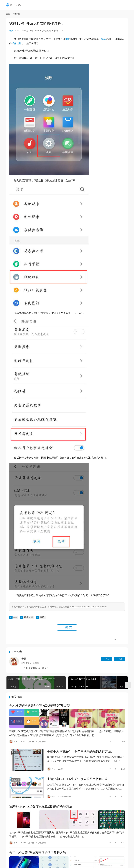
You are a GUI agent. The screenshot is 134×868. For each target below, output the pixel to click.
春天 (11, 31)
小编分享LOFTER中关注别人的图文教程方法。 (79, 779)
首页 (8, 14)
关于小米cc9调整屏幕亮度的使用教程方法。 (39, 853)
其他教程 (47, 31)
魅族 (104, 39)
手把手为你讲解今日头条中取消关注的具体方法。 (81, 751)
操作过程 (17, 43)
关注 (106, 659)
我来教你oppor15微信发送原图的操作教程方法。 (42, 807)
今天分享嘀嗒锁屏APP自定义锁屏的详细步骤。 (41, 705)
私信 (119, 659)
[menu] (125, 5)
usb (67, 39)
